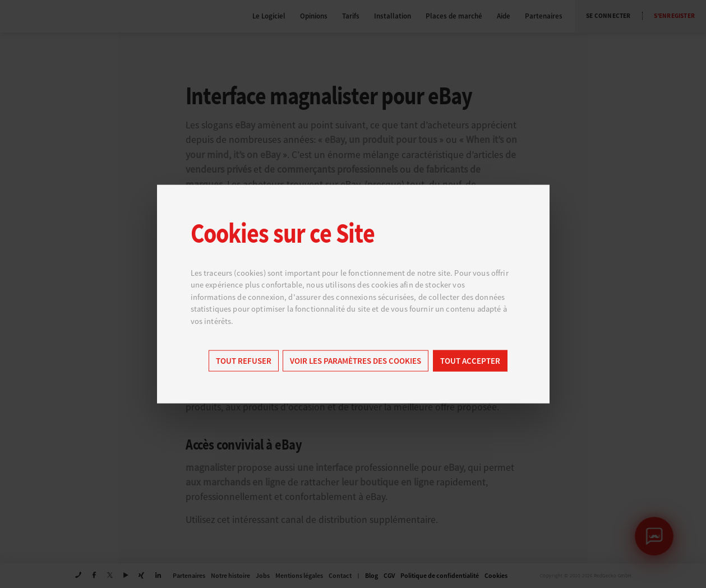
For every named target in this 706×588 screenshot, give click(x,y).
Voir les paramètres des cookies (356, 361)
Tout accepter (470, 361)
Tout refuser (244, 361)
